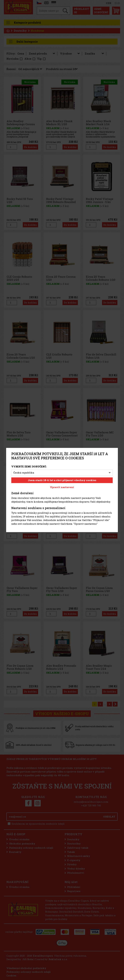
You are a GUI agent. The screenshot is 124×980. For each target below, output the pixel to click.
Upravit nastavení (62, 487)
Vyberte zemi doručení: (29, 466)
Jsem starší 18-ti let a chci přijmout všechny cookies (62, 480)
